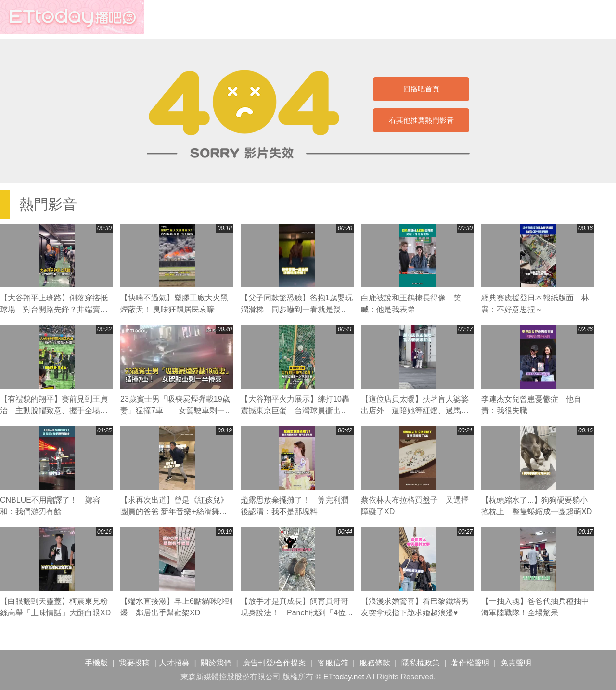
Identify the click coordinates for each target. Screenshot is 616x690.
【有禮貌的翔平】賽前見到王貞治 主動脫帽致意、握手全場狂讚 (54, 410)
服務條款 (375, 663)
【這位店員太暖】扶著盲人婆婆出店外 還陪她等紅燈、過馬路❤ (415, 410)
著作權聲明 (470, 663)
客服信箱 (333, 663)
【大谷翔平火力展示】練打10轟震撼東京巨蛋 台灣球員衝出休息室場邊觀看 (295, 410)
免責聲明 (516, 663)
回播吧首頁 (421, 89)
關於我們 (216, 663)
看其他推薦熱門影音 (421, 120)
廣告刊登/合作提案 (274, 663)
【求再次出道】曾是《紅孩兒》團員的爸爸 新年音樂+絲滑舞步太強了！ (174, 512)
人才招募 (174, 663)
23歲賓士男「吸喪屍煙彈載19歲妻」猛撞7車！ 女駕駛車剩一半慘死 (176, 410)
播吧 (72, 17)
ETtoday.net (344, 677)
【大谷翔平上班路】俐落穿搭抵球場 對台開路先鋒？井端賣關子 (54, 309)
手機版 (96, 663)
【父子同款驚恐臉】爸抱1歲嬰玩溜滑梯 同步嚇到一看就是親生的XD (297, 309)
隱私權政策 (421, 663)
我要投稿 (134, 663)
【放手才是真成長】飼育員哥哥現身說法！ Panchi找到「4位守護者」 (297, 613)
